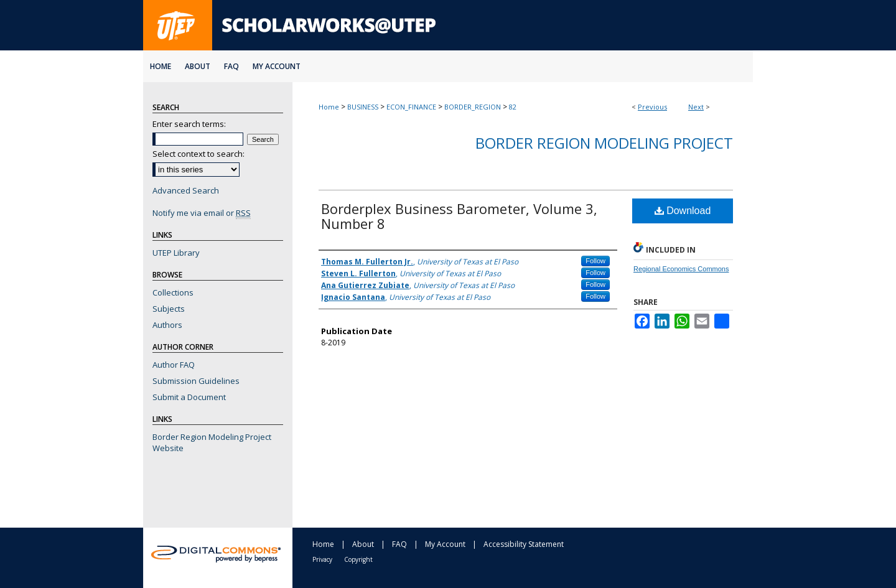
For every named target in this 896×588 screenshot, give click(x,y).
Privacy (322, 559)
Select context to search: (198, 154)
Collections (173, 292)
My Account (445, 544)
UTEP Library (176, 253)
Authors (167, 325)
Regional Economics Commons (681, 269)
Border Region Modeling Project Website (212, 442)
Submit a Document (189, 397)
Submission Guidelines (196, 381)
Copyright (358, 559)
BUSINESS (363, 107)
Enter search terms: (189, 124)
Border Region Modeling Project (604, 143)
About (363, 544)
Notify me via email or (202, 213)
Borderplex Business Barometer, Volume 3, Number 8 (459, 216)
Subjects (169, 309)
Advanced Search (186, 190)
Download (683, 211)
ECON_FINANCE (411, 107)
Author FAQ (174, 365)
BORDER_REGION (473, 107)
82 (513, 107)
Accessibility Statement (524, 544)
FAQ (399, 544)
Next (696, 107)
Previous (652, 107)
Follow (595, 261)
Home (329, 107)
